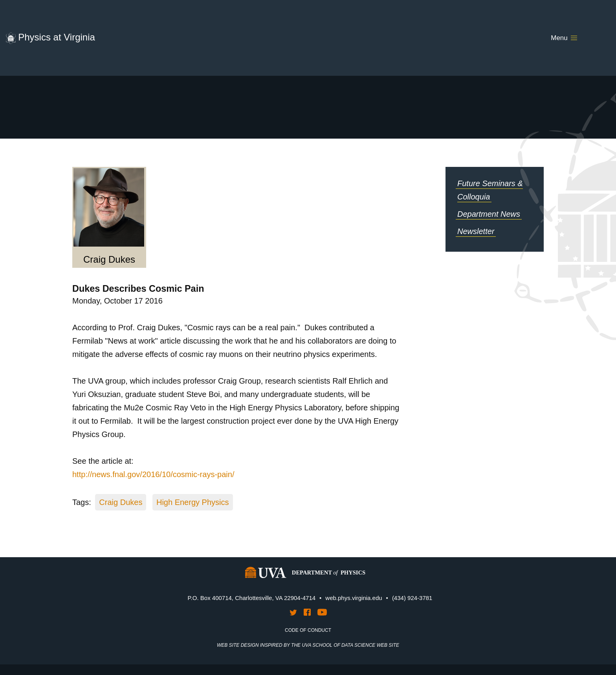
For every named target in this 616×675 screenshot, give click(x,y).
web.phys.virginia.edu (354, 598)
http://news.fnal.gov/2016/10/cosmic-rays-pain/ (153, 474)
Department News (489, 214)
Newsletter (476, 231)
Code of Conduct (308, 630)
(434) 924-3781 (412, 598)
